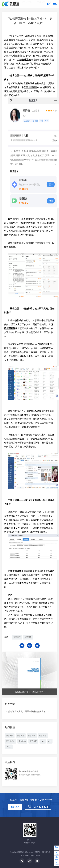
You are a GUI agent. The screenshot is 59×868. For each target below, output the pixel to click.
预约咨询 (15, 807)
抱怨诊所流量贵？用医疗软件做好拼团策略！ (29, 712)
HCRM (9, 747)
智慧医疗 (21, 736)
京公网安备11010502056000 (30, 856)
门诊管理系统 (31, 88)
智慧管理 (32, 736)
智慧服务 (28, 637)
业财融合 (22, 742)
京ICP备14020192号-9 (42, 852)
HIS (50, 742)
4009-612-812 (38, 807)
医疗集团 (33, 742)
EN (49, 4)
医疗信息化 (10, 742)
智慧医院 (17, 637)
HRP (43, 742)
